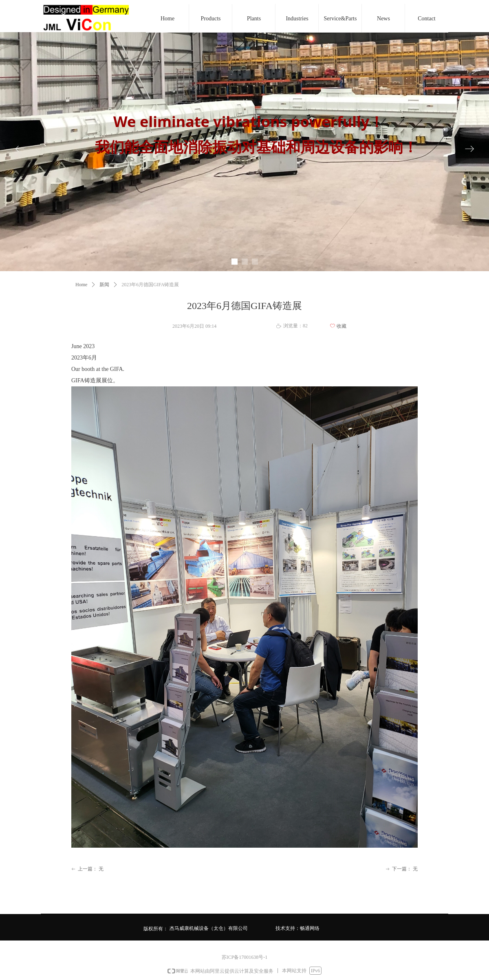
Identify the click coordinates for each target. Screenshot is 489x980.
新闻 (104, 285)
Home (81, 285)
